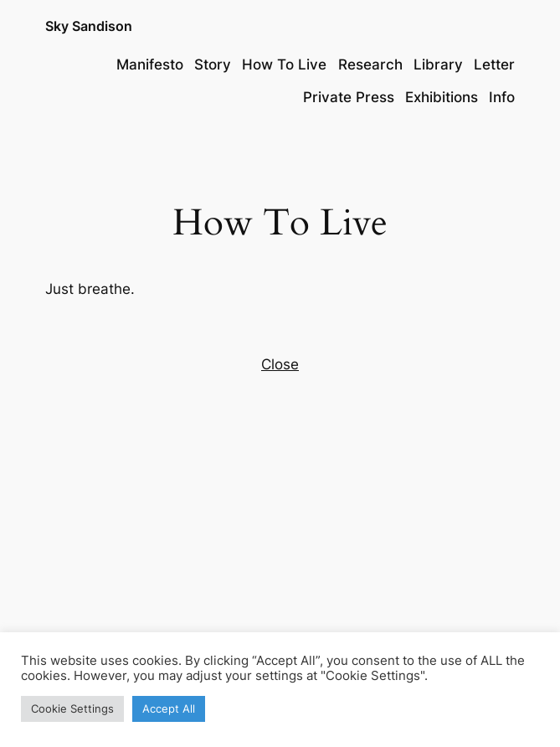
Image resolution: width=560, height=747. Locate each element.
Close (280, 364)
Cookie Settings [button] (72, 708)
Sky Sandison (89, 26)
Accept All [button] (169, 708)
